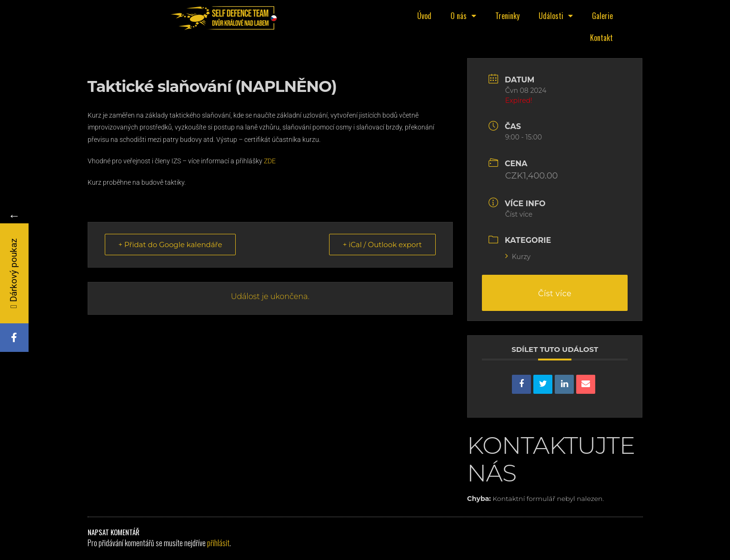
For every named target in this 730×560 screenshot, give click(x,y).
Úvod (424, 16)
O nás (463, 16)
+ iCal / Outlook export (382, 245)
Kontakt (601, 38)
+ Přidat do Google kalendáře (170, 245)
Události (556, 16)
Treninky (507, 16)
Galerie (602, 16)
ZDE (270, 161)
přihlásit (218, 543)
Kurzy (518, 257)
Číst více (519, 214)
